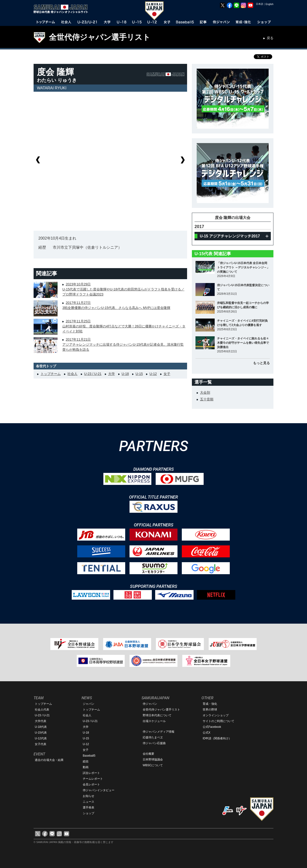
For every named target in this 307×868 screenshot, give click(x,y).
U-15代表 (41, 733)
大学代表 (41, 721)
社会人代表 (42, 710)
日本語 (260, 4)
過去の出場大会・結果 (49, 760)
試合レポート (91, 773)
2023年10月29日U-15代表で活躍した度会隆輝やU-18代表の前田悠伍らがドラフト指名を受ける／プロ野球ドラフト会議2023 (123, 289)
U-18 (125, 374)
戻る (270, 38)
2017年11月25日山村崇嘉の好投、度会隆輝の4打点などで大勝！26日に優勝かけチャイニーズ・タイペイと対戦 (124, 326)
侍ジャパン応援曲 (154, 743)
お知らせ (89, 796)
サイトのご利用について (218, 721)
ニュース (89, 802)
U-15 (139, 374)
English (269, 4)
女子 (167, 374)
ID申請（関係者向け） (217, 738)
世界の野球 (210, 710)
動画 (86, 767)
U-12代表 (41, 738)
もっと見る (261, 363)
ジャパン (89, 704)
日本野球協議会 (153, 759)
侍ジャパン (150, 704)
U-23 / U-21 (93, 374)
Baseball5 (89, 756)
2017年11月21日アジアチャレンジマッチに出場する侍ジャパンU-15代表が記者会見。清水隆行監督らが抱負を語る (123, 344)
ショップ (89, 813)
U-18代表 (41, 727)
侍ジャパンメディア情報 (159, 732)
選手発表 (89, 808)
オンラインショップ (216, 715)
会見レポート (91, 784)
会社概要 (148, 754)
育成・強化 (210, 704)
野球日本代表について (157, 715)
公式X (207, 733)
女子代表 (41, 744)
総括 (86, 761)
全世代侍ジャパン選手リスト (100, 37)
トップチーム (51, 374)
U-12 (153, 374)
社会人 (72, 374)
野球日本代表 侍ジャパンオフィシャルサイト (62, 9)
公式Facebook (212, 727)
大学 (112, 374)
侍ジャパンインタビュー (99, 790)
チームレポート (93, 779)
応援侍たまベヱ (153, 737)
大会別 (205, 392)
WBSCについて (153, 765)
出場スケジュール (154, 721)
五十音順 (207, 399)
